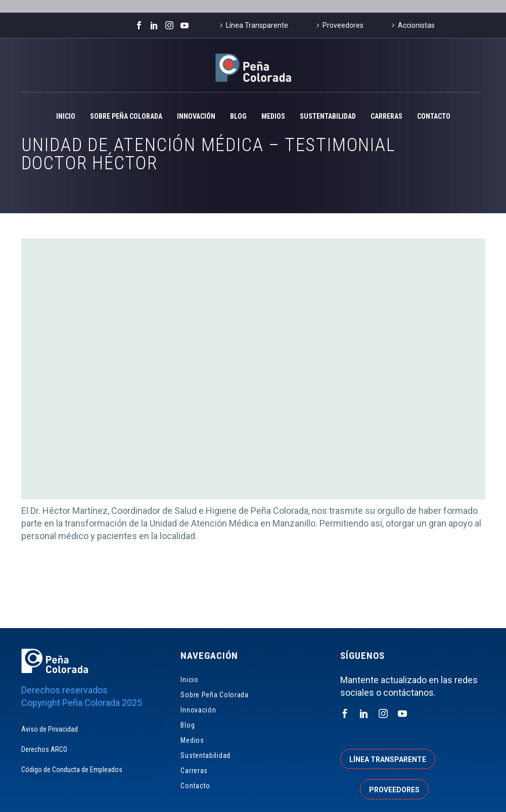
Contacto (434, 116)
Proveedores (343, 25)
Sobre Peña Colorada (126, 116)
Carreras (386, 116)
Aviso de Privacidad (50, 729)
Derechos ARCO (44, 749)
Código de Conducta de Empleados (72, 770)
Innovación (196, 116)
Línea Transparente (257, 25)
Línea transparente (388, 759)
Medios (273, 116)
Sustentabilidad (328, 116)
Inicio (66, 116)
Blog (238, 116)
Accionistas (416, 25)
